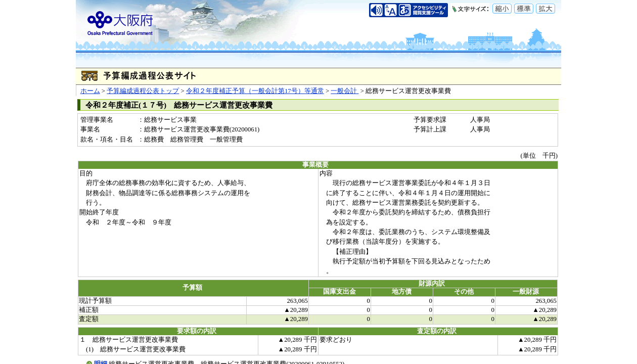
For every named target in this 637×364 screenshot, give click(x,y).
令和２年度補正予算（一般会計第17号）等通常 (255, 91)
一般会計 (345, 91)
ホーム (90, 91)
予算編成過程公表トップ (143, 91)
